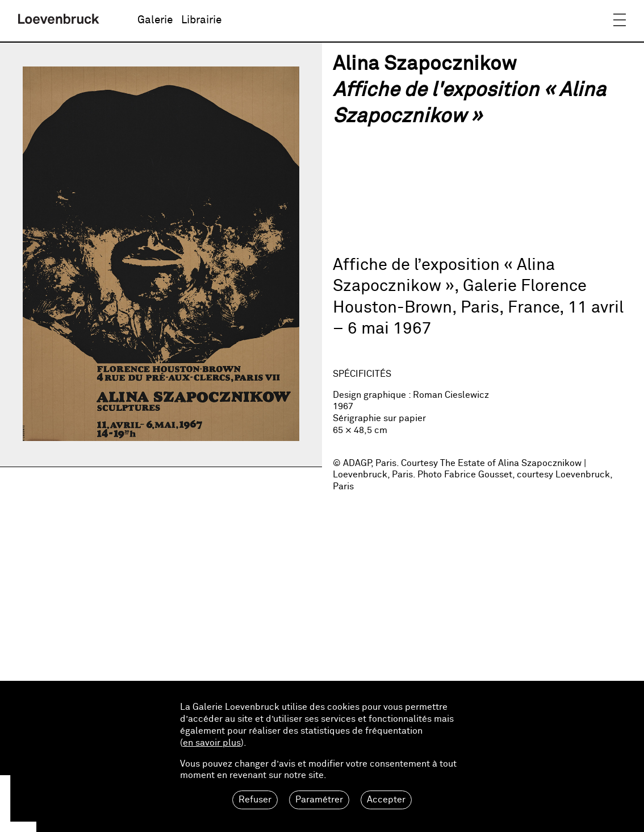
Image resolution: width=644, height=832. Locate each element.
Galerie (155, 20)
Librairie (201, 20)
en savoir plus (212, 743)
